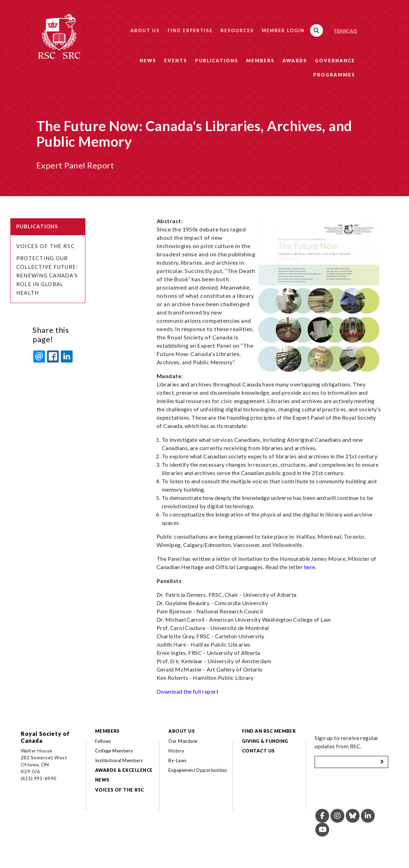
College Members (114, 751)
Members (260, 61)
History (176, 751)
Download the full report (188, 691)
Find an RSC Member (269, 731)
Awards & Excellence (124, 770)
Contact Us (258, 751)
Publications (217, 61)
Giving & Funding (265, 741)
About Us (145, 30)
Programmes (334, 75)
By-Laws (177, 760)
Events (176, 61)
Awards (295, 61)
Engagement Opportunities (198, 770)
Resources (237, 30)
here (310, 567)
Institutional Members (119, 760)
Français (346, 31)
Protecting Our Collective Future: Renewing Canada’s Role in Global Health (47, 275)
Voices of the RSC (45, 246)
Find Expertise (190, 30)
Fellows (103, 741)
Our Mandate (183, 741)
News (148, 61)
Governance (335, 61)
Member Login (283, 30)
